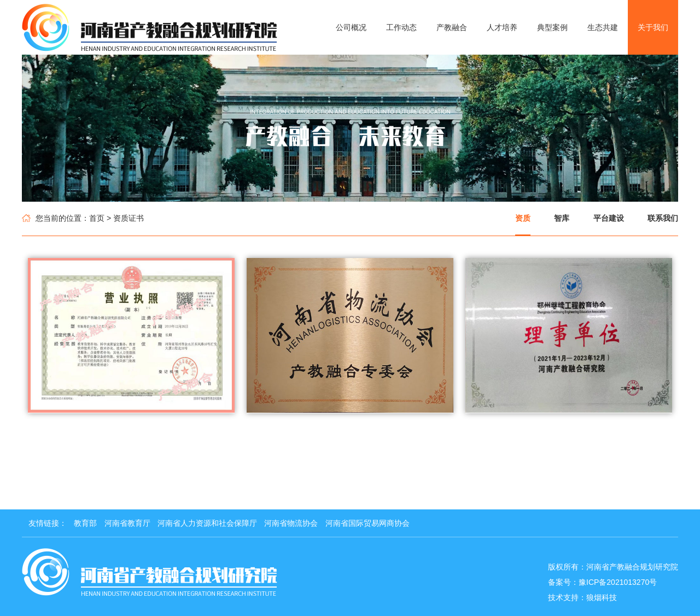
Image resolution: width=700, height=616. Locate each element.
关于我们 (653, 27)
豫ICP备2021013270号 (618, 582)
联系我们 (663, 218)
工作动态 (401, 27)
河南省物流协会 (291, 523)
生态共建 (603, 27)
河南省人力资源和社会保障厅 (207, 523)
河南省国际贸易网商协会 (367, 523)
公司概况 (351, 27)
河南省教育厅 (127, 523)
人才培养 (502, 27)
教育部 (85, 523)
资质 (523, 218)
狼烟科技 (602, 597)
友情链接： (48, 523)
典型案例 (552, 27)
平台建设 (609, 218)
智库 (562, 218)
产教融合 (452, 27)
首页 (97, 218)
